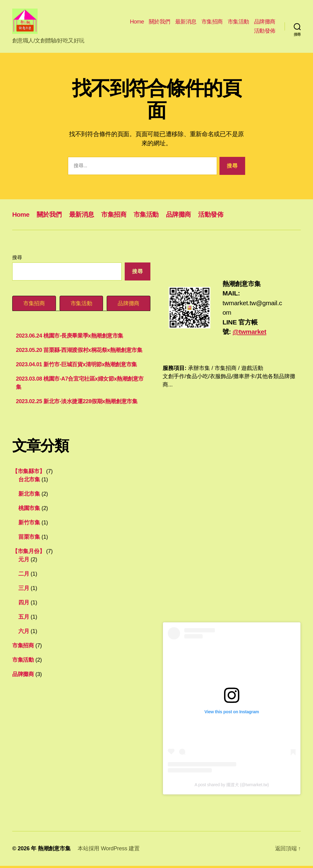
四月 (24, 604)
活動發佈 (265, 32)
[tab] (34, 305)
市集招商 (212, 23)
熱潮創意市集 (54, 851)
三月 (24, 590)
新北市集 (29, 496)
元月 (24, 561)
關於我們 (160, 23)
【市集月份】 (28, 553)
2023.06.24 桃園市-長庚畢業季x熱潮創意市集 (70, 338)
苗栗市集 (29, 539)
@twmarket (249, 334)
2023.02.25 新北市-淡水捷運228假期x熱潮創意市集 (77, 403)
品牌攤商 (265, 23)
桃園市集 (29, 510)
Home (137, 23)
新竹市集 (29, 524)
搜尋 (17, 260)
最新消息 (186, 23)
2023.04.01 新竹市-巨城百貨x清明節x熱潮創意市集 (76, 366)
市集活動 (238, 23)
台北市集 (29, 481)
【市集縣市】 (28, 473)
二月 (24, 576)
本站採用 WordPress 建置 (109, 851)
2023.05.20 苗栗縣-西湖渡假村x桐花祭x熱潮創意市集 (79, 352)
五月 (24, 619)
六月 (24, 633)
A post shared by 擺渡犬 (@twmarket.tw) (232, 787)
